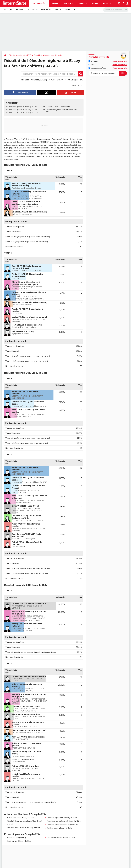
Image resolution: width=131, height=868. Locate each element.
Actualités (39, 3)
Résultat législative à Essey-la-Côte (62, 818)
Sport (55, 3)
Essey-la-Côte (51, 110)
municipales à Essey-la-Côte (25, 156)
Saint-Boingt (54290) (74, 80)
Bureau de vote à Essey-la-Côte (20, 818)
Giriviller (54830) (56, 80)
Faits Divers (32, 10)
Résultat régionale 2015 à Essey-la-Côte (23, 110)
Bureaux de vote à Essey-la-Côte (58, 107)
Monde (58, 10)
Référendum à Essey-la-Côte (60, 828)
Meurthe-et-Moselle (53, 55)
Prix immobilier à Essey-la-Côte (61, 838)
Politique (8, 10)
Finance (83, 3)
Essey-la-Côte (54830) (16, 838)
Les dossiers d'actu (97, 68)
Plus (107, 3)
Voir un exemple (120, 61)
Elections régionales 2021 (20, 55)
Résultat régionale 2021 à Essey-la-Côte (23, 107)
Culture (68, 3)
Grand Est (38, 55)
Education (46, 10)
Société (20, 10)
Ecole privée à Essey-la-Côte (19, 841)
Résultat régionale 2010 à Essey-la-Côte (23, 113)
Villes (68, 10)
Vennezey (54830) (39, 80)
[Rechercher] (116, 10)
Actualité (93, 61)
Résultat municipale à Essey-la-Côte (63, 825)
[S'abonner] (108, 73)
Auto (95, 3)
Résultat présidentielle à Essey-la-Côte (24, 827)
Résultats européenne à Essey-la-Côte (64, 821)
